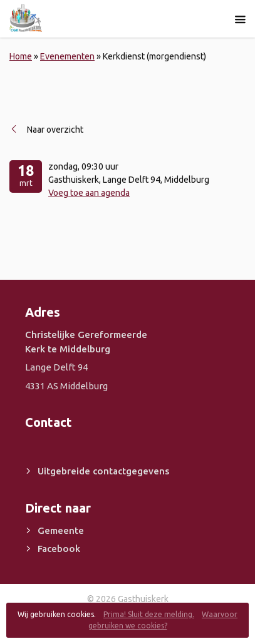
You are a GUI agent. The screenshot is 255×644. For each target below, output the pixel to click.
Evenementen (67, 56)
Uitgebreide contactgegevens (103, 471)
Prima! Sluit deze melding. (149, 614)
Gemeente (61, 530)
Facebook (59, 549)
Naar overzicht (55, 130)
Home (21, 56)
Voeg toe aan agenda (89, 193)
